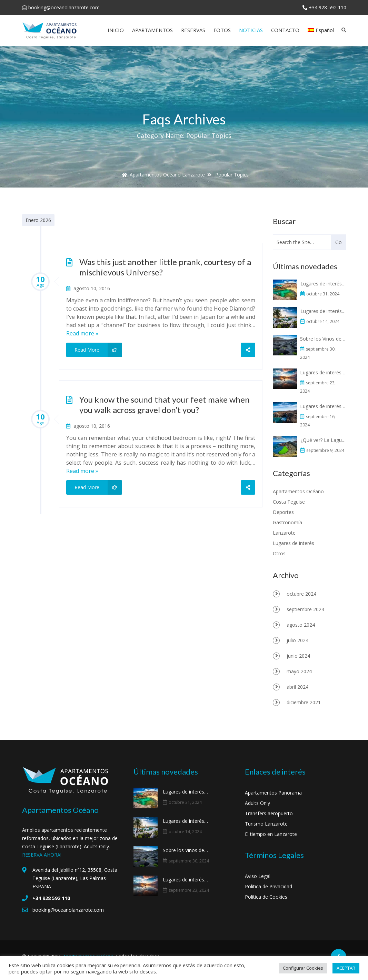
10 (40, 281)
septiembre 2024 (305, 609)
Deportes (283, 512)
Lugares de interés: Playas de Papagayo (324, 284)
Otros (279, 553)
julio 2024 (297, 640)
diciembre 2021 (304, 702)
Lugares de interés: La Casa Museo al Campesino (324, 311)
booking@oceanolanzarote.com (64, 7)
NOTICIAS (251, 30)
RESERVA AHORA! (42, 855)
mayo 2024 (299, 671)
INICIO (116, 30)
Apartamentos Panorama (273, 793)
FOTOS (222, 30)
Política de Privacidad (268, 886)
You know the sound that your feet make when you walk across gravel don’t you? (165, 405)
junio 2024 (298, 656)
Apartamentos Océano (298, 491)
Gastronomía (287, 522)
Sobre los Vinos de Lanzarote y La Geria (323, 339)
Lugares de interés (294, 543)
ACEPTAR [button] (346, 968)
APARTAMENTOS (152, 30)
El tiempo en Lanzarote (271, 834)
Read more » (82, 333)
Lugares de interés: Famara (323, 372)
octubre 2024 (301, 594)
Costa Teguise (289, 502)
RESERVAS (193, 30)
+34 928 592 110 (327, 7)
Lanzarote (284, 533)
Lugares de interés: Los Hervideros (323, 406)
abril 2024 (297, 687)
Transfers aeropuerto (269, 813)
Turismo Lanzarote (266, 824)
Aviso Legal (258, 876)
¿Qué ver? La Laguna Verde (324, 440)
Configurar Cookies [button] (303, 968)
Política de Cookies (266, 897)
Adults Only (257, 803)
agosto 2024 (301, 625)
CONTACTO (285, 30)
